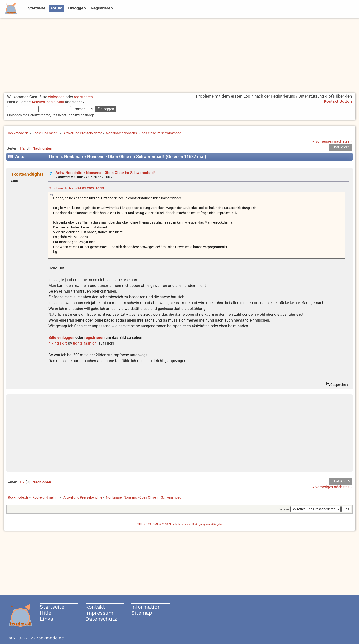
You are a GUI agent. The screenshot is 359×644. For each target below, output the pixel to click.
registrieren (83, 97)
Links (46, 619)
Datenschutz (101, 619)
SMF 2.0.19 (144, 524)
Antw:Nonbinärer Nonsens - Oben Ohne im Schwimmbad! (105, 173)
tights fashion (85, 343)
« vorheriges (323, 141)
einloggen (56, 97)
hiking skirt (58, 343)
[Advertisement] (179, 54)
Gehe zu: (284, 509)
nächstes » (343, 141)
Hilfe (46, 613)
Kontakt (95, 607)
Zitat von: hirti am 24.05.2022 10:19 (77, 188)
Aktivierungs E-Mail (48, 102)
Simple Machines (180, 524)
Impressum (99, 613)
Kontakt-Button (338, 101)
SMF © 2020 (160, 524)
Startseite (52, 607)
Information (146, 607)
